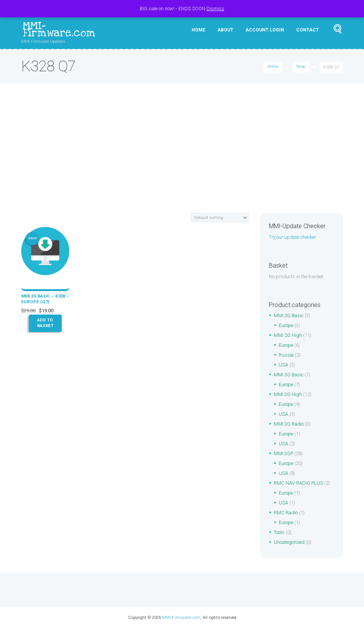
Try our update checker (293, 237)
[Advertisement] (182, 156)
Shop (301, 67)
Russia (286, 355)
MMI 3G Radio (289, 424)
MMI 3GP (284, 454)
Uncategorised (290, 543)
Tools (279, 533)
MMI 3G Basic (289, 375)
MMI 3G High (288, 395)
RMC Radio (286, 513)
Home (198, 30)
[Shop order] (220, 218)
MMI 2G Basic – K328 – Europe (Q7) (44, 299)
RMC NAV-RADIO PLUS (299, 483)
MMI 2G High (288, 336)
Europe (286, 326)
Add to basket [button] (45, 323)
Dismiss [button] (215, 9)
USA (284, 365)
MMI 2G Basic (289, 316)
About (225, 30)
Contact (308, 30)
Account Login (265, 30)
